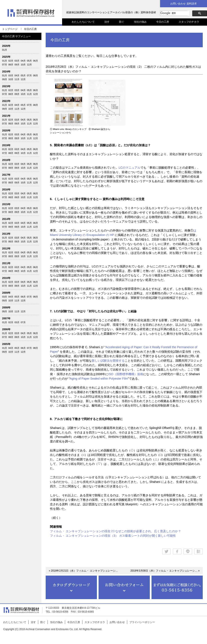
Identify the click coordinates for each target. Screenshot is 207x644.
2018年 (6, 160)
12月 (29, 65)
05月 (29, 61)
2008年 (6, 308)
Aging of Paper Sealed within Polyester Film (99, 379)
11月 (17, 79)
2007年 (6, 318)
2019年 (6, 145)
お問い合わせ (117, 622)
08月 (11, 65)
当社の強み (140, 22)
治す (107, 22)
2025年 (6, 57)
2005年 (6, 344)
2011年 (6, 263)
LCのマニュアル (130, 168)
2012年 (6, 249)
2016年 (6, 190)
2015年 (6, 204)
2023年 (6, 86)
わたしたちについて (83, 22)
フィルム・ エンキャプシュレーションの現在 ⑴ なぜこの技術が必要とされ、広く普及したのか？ (115, 531)
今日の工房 (163, 22)
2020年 (6, 131)
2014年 (6, 219)
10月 (23, 65)
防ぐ (122, 22)
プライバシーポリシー (142, 622)
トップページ (10, 29)
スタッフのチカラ (189, 22)
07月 (5, 65)
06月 (36, 61)
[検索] (175, 13)
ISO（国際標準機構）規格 (126, 374)
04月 (23, 61)
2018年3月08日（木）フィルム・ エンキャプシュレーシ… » (165, 571)
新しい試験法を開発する (108, 361)
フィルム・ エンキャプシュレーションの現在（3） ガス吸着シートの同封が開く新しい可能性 (113, 536)
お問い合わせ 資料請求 (183, 4)
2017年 (6, 175)
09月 (17, 65)
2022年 (6, 101)
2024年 (6, 72)
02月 (11, 61)
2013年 (6, 234)
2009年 (6, 293)
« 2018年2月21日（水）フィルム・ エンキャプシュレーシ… (83, 571)
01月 (5, 50)
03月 (17, 61)
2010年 (6, 278)
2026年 (6, 46)
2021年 (6, 116)
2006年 (6, 329)
